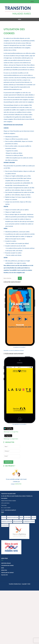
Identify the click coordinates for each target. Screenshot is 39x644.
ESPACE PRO (4, 570)
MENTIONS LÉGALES (6, 563)
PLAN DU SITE (4, 575)
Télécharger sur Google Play (11, 432)
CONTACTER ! (18, 484)
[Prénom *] (12, 451)
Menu (32, 2)
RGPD (3, 568)
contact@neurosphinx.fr (10, 510)
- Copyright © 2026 (26, 584)
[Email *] (12, 456)
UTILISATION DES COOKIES (7, 565)
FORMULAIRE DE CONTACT (7, 573)
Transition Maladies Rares (15, 584)
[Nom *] (12, 447)
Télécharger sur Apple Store (11, 439)
